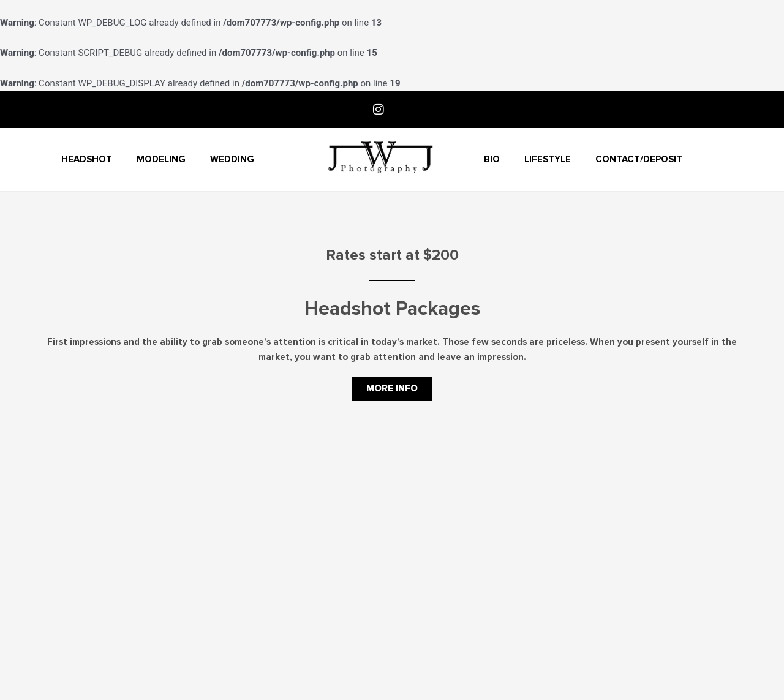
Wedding (232, 159)
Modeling (161, 159)
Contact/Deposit (639, 159)
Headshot (87, 159)
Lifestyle (548, 159)
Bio (492, 159)
